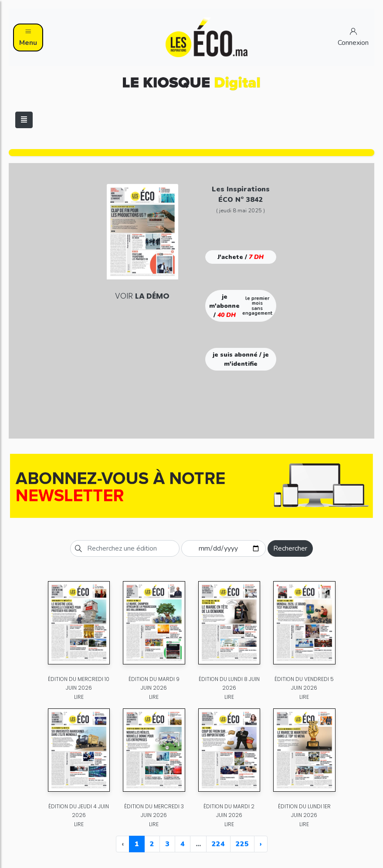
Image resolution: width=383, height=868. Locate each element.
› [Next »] (261, 844)
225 (242, 844)
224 (218, 844)
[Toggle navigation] (24, 120)
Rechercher (290, 548)
